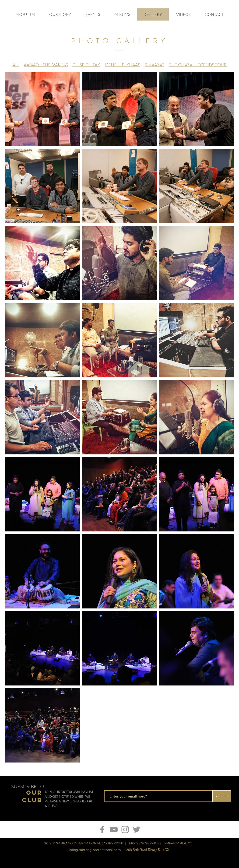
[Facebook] (102, 829)
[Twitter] (137, 829)
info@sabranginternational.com (95, 850)
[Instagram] (125, 829)
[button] (183, 14)
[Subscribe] (222, 796)
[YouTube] (114, 829)
